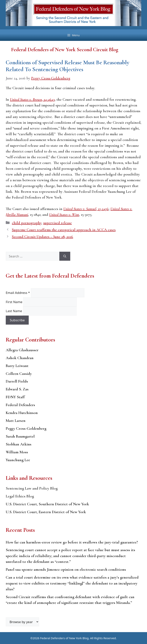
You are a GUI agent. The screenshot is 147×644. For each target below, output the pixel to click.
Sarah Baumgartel (20, 436)
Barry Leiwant (17, 366)
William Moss (17, 452)
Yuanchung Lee (18, 460)
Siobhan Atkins (19, 444)
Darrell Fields (17, 381)
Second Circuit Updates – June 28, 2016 (42, 237)
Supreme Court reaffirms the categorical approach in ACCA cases (64, 230)
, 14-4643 (32, 100)
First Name (14, 302)
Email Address (18, 293)
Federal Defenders (20, 405)
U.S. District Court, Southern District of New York (47, 504)
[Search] (65, 256)
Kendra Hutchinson (22, 413)
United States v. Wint (64, 215)
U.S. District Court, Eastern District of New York (46, 512)
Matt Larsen (16, 421)
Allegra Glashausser (22, 350)
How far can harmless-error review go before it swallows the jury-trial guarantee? (72, 542)
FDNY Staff (15, 397)
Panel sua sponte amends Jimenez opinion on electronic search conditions (66, 569)
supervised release (58, 223)
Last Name (14, 311)
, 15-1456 (86, 209)
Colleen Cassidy (19, 374)
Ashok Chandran (20, 358)
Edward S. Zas (17, 389)
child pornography (27, 223)
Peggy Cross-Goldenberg (26, 428)
